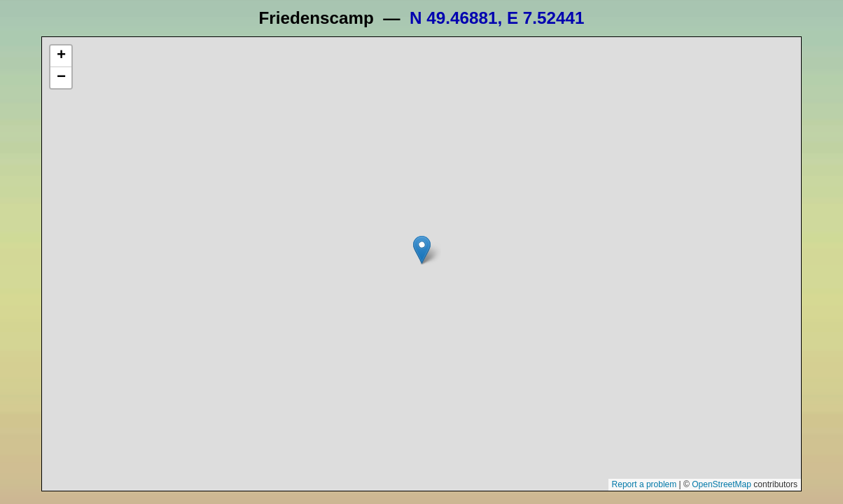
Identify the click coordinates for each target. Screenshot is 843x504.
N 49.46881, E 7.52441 (497, 18)
